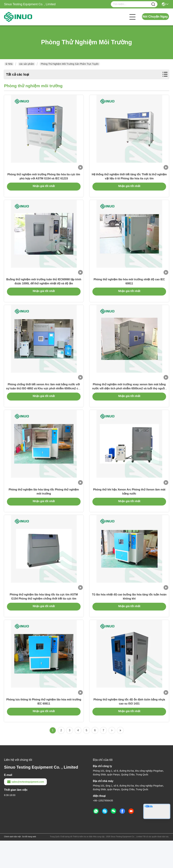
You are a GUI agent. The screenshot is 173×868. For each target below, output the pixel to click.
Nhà (9, 64)
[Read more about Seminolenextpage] (112, 758)
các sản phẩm (27, 64)
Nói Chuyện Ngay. (156, 17)
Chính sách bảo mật (12, 864)
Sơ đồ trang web (29, 864)
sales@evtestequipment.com (25, 809)
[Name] (153, 4)
